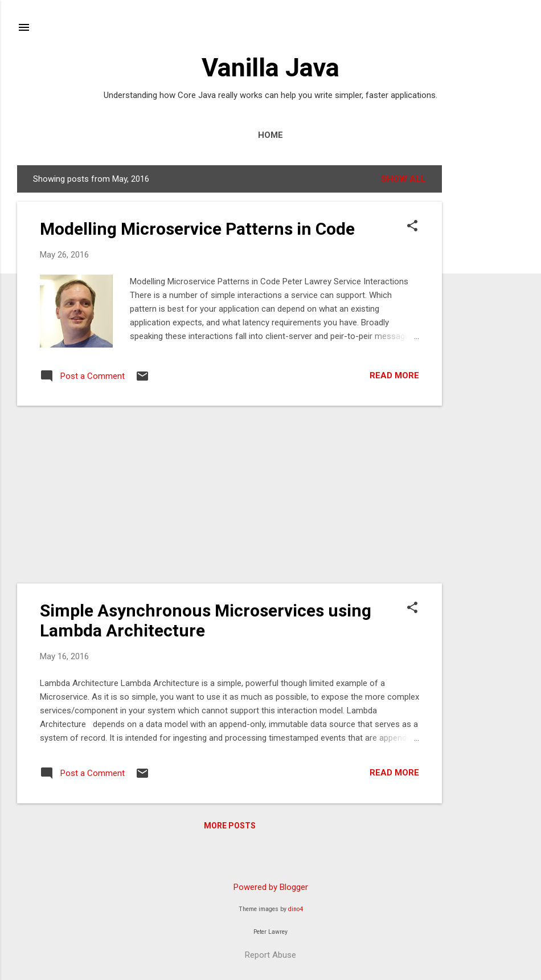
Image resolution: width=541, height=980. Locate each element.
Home (270, 135)
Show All (403, 179)
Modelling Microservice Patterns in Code (197, 229)
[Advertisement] (487, 336)
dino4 (296, 909)
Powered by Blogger (271, 887)
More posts (230, 826)
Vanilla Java (270, 68)
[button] (412, 227)
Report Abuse (270, 955)
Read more (394, 375)
